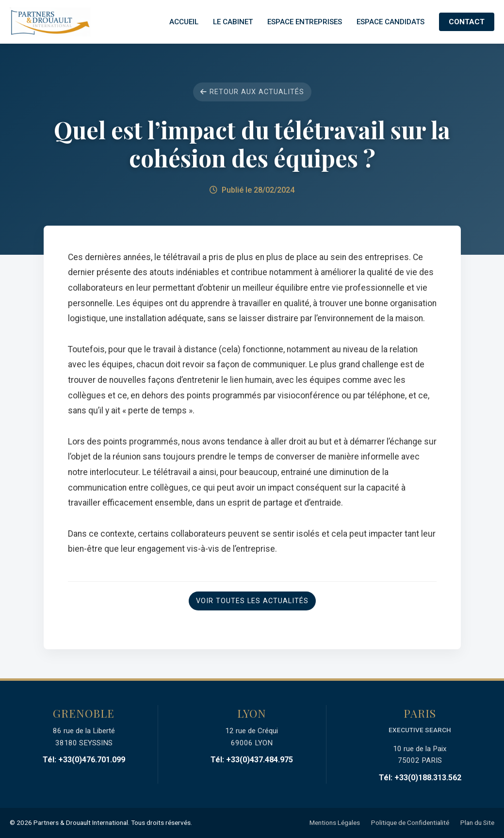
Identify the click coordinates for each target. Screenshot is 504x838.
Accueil (184, 22)
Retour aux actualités (252, 92)
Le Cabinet (233, 22)
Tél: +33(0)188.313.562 (420, 778)
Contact (467, 22)
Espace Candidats (390, 22)
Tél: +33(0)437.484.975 (252, 760)
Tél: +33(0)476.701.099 (84, 760)
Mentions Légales (335, 822)
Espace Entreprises (305, 22)
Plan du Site (477, 822)
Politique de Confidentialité (410, 822)
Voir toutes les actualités (252, 601)
